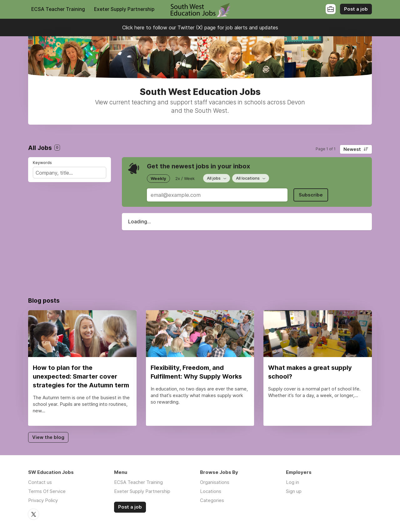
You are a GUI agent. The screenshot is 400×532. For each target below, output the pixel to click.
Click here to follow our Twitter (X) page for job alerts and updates (200, 27)
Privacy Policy (43, 500)
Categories (212, 500)
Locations (211, 491)
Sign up (294, 491)
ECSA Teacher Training (58, 9)
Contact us (40, 482)
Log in (292, 482)
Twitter (33, 514)
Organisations (215, 482)
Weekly (158, 178)
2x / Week (185, 178)
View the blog (48, 437)
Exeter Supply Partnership (124, 9)
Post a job (356, 9)
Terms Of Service (47, 491)
